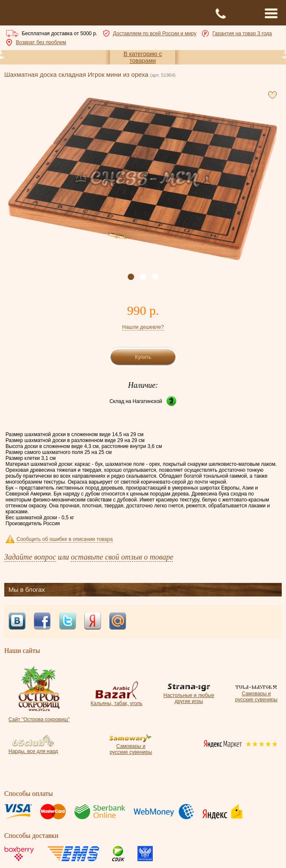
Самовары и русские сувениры (256, 694)
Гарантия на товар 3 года (242, 34)
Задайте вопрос (30, 557)
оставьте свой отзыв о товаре (122, 557)
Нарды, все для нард (33, 748)
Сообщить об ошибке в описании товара (65, 539)
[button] (131, 277)
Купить (143, 357)
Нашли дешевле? (143, 327)
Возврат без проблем (41, 42)
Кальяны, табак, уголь (116, 700)
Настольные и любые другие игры (189, 695)
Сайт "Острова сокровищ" (39, 717)
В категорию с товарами (143, 57)
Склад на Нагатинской (136, 401)
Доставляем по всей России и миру (155, 34)
